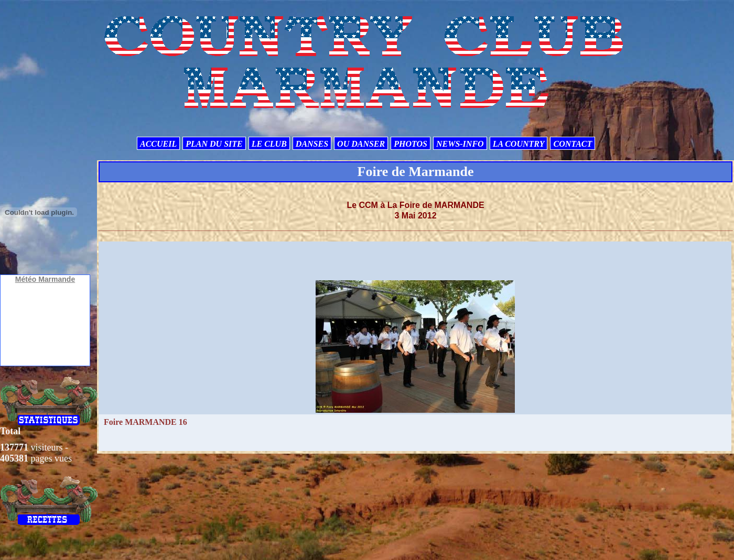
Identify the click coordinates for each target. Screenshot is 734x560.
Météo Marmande (45, 279)
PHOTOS (411, 144)
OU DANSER (361, 144)
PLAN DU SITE (214, 144)
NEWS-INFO (460, 144)
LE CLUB (269, 144)
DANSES (312, 144)
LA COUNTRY (519, 144)
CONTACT (573, 144)
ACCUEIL (158, 144)
